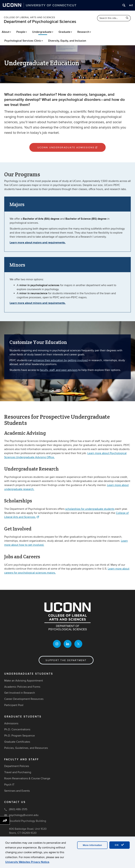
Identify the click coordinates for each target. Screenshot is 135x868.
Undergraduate (43, 32)
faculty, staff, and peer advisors (59, 370)
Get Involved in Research (20, 693)
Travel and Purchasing (18, 772)
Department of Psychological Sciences (40, 22)
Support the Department (66, 660)
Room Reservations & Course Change (27, 778)
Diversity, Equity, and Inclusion (67, 41)
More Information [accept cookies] (92, 845)
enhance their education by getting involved (60, 360)
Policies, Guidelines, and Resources (26, 748)
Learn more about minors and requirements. (38, 303)
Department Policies (17, 766)
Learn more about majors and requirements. (38, 242)
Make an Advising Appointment (24, 681)
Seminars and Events (17, 791)
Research (84, 32)
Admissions (11, 723)
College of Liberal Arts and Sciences (30, 17)
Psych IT (9, 785)
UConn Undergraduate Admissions (68, 147)
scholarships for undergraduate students (90, 509)
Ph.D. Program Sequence (20, 736)
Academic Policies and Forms (22, 687)
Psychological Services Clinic (24, 41)
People (22, 32)
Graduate (65, 32)
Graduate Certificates (17, 742)
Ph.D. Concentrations (17, 730)
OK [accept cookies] (120, 845)
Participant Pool (14, 705)
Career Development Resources (24, 699)
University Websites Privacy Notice (27, 862)
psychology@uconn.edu (24, 815)
